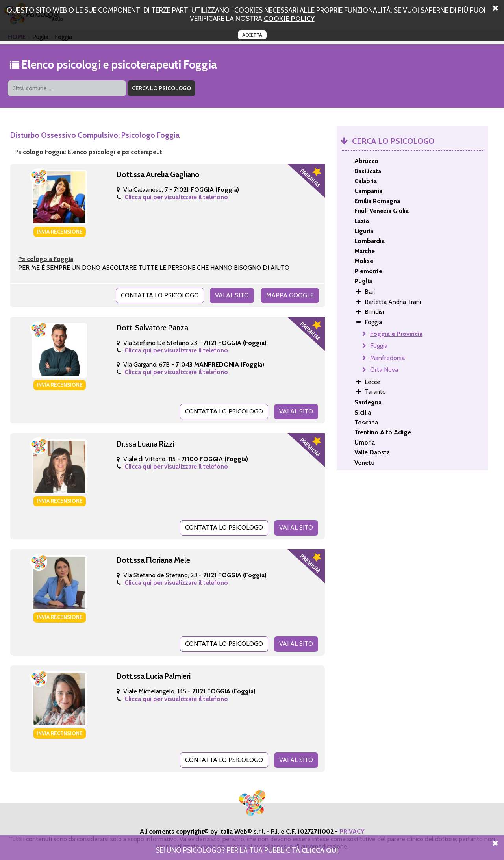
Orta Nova (384, 370)
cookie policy (289, 18)
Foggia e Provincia (396, 334)
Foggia (379, 346)
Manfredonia (387, 358)
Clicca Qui (320, 850)
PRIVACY (352, 831)
